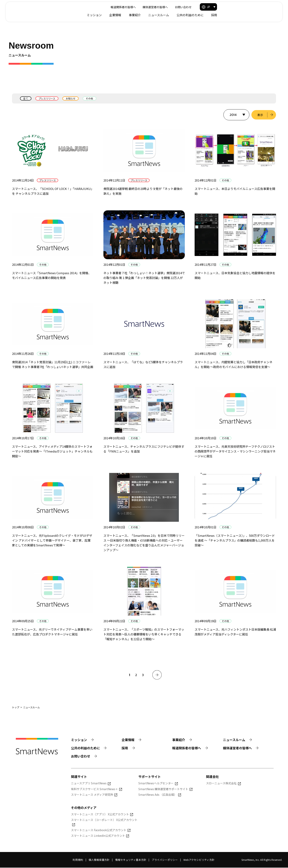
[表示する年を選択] (236, 115)
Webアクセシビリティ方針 (199, 860)
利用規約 (78, 860)
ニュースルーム (216, 15)
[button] (266, 7)
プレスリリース (47, 98)
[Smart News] (38, 10)
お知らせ (71, 98)
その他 (90, 98)
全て (26, 98)
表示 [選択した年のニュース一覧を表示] (260, 115)
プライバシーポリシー (165, 860)
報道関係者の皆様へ (178, 7)
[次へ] (157, 675)
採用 (272, 15)
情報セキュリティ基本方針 (131, 860)
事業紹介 (192, 15)
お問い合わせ (238, 7)
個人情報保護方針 (99, 860)
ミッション (152, 15)
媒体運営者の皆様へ (210, 7)
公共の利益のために (248, 15)
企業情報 (173, 15)
